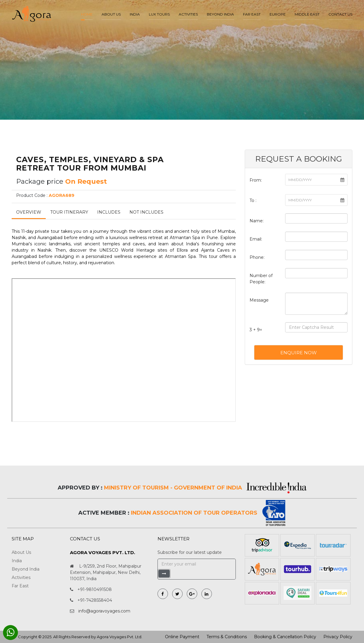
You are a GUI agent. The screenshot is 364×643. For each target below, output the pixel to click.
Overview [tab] (29, 212)
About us (111, 14)
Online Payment (182, 637)
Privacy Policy (338, 637)
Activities (188, 14)
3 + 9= (256, 330)
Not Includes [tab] (146, 212)
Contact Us (340, 14)
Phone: (257, 257)
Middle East (307, 14)
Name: (257, 221)
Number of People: (261, 279)
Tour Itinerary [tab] (69, 212)
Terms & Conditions (227, 637)
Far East (252, 14)
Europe (278, 14)
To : (253, 200)
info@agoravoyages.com (104, 611)
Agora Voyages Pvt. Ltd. (120, 637)
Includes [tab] (109, 212)
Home (87, 14)
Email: (256, 239)
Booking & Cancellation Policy (285, 637)
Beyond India (220, 14)
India (135, 14)
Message (259, 300)
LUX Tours (159, 14)
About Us (21, 552)
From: (256, 180)
